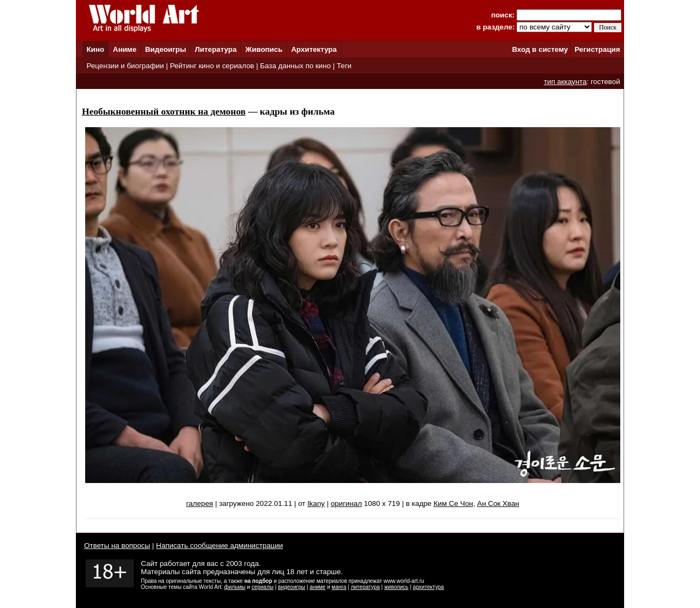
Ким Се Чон (453, 503)
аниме (318, 587)
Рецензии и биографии (125, 66)
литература (365, 587)
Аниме (125, 49)
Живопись (264, 49)
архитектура (428, 587)
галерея (200, 503)
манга (339, 587)
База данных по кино (295, 66)
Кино (95, 49)
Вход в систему (540, 49)
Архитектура (314, 49)
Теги (344, 66)
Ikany (316, 503)
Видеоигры (166, 49)
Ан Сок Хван (498, 503)
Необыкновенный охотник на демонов (164, 112)
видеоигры (292, 587)
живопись (396, 587)
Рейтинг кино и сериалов (212, 66)
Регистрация (597, 49)
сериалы (263, 587)
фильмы (235, 587)
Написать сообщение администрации (220, 546)
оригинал (346, 503)
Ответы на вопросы (117, 546)
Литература (216, 49)
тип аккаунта (565, 82)
